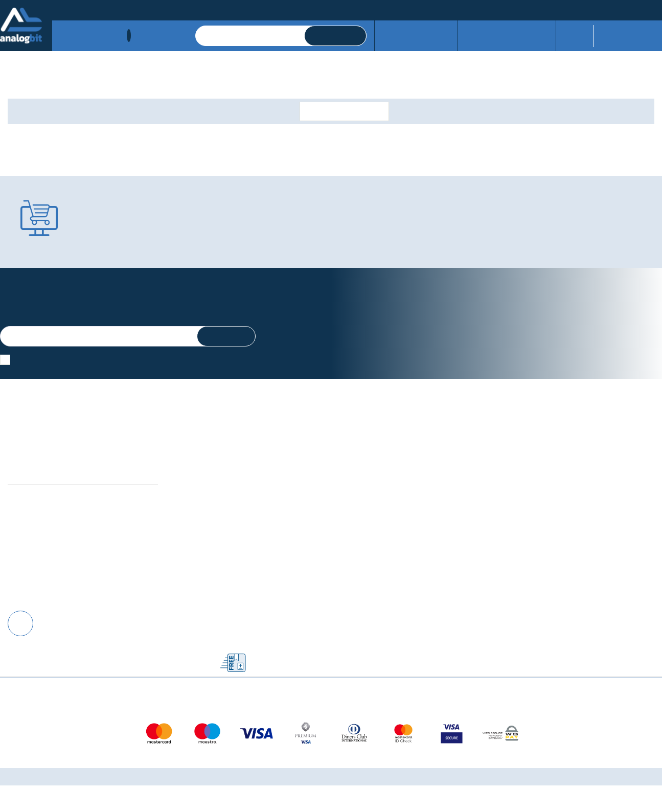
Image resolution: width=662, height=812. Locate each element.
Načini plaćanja (78, 9)
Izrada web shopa (354, 803)
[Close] (132, 781)
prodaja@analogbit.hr (625, 9)
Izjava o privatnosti (207, 504)
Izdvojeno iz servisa (504, 36)
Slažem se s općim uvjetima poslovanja (81, 361)
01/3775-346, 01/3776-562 (511, 9)
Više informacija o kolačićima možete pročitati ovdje (189, 765)
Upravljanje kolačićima (213, 493)
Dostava (123, 9)
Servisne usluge (421, 36)
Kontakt (154, 9)
